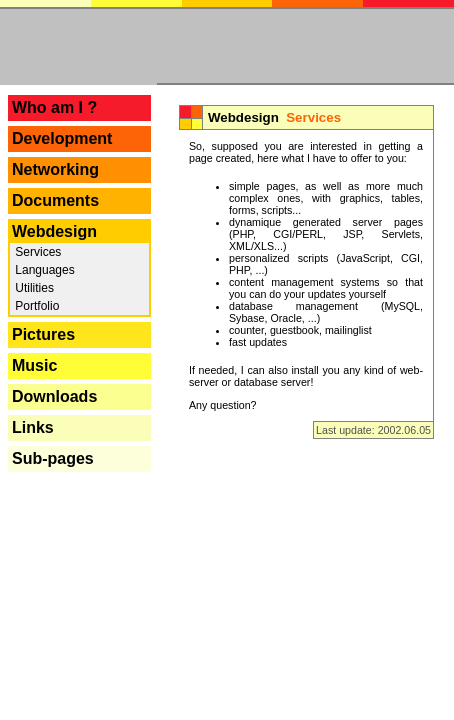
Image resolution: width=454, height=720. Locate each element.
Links (33, 427)
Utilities (33, 288)
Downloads (54, 396)
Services (36, 252)
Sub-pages (53, 458)
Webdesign (54, 231)
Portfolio (35, 306)
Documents (55, 200)
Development (62, 138)
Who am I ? (54, 107)
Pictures (43, 334)
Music (34, 365)
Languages (43, 270)
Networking (55, 169)
